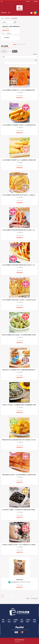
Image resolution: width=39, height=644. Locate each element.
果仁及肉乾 (14, 18)
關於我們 (3, 621)
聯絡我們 (35, 621)
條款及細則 (28, 621)
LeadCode (22, 642)
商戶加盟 (9, 621)
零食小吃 (8, 18)
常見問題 (22, 621)
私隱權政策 (16, 621)
